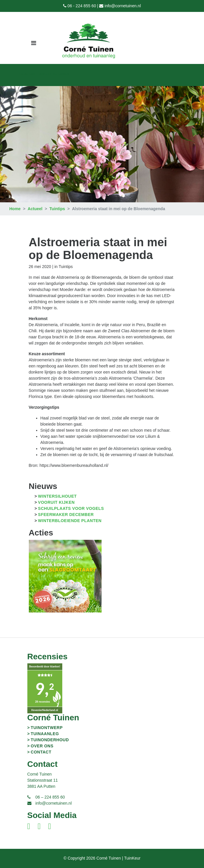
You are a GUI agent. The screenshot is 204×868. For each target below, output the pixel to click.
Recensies (61, 74)
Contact (41, 752)
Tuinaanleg (45, 734)
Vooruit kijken (56, 502)
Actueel (35, 209)
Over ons (27, 74)
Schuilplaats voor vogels (71, 508)
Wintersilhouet (57, 496)
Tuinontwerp (47, 728)
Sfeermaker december (66, 515)
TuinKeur (44, 74)
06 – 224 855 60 (50, 797)
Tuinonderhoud (50, 740)
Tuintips (57, 209)
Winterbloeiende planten (70, 521)
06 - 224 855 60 (82, 6)
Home (15, 209)
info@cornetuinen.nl (123, 6)
